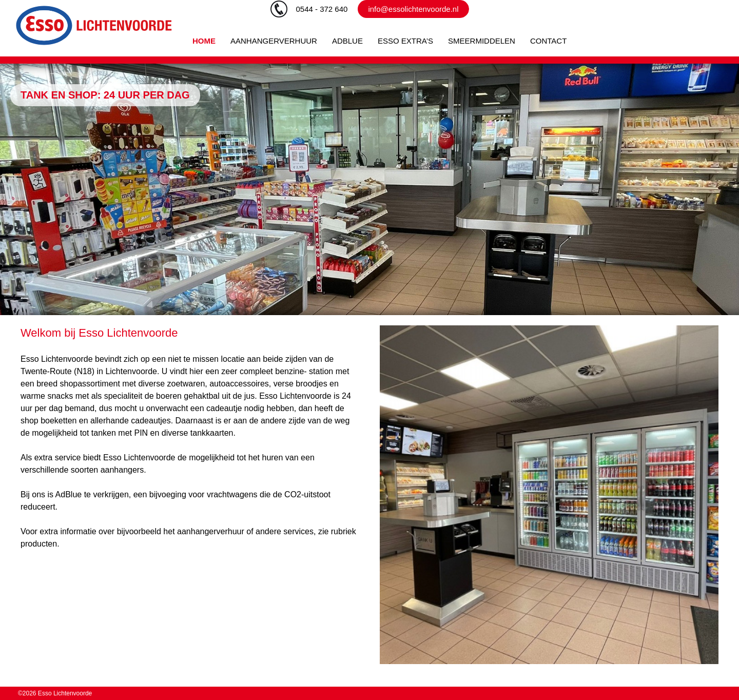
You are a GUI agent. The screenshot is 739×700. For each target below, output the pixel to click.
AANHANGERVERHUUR (274, 41)
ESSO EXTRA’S (405, 41)
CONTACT (548, 41)
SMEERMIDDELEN (482, 41)
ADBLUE (347, 41)
